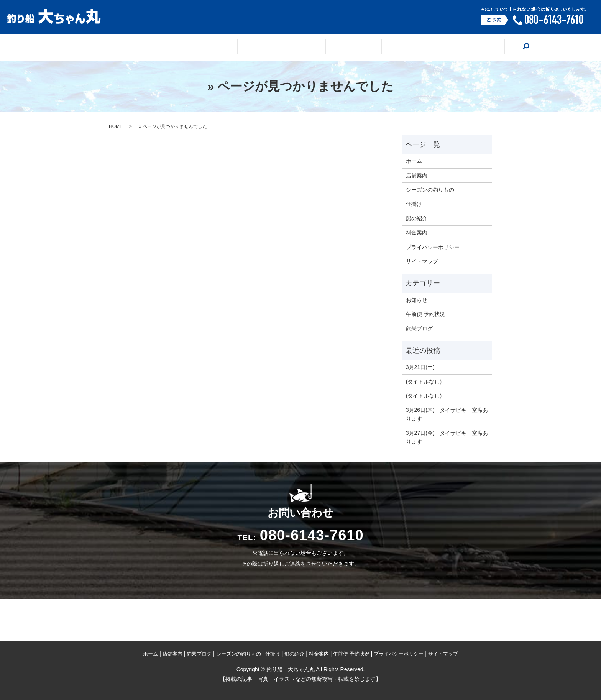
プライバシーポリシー (433, 247)
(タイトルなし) (424, 382)
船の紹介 (395, 48)
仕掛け (346, 48)
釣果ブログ (212, 48)
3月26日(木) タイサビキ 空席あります (447, 414)
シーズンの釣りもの (282, 48)
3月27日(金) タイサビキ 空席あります (447, 437)
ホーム (108, 48)
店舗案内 (157, 48)
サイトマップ (422, 261)
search (495, 47)
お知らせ (417, 300)
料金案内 (447, 48)
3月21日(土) (420, 367)
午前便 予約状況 (425, 314)
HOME (116, 126)
